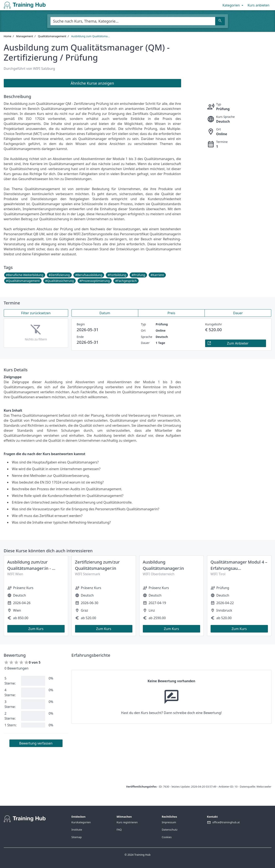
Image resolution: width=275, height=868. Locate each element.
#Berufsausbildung (89, 275)
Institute (77, 830)
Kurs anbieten (259, 5)
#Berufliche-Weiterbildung (25, 275)
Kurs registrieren (127, 822)
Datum (105, 313)
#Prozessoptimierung (95, 281)
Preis (171, 313)
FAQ (119, 830)
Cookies (167, 837)
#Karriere (157, 275)
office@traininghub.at (226, 822)
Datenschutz (170, 830)
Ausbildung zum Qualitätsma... (90, 36)
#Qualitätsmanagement (23, 281)
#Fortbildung (117, 275)
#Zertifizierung (59, 275)
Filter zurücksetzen (36, 313)
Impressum (169, 822)
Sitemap (77, 837)
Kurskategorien (81, 822)
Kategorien (233, 5)
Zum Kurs (36, 629)
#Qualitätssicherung (59, 281)
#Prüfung (138, 275)
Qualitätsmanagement (52, 36)
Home (8, 36)
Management (25, 36)
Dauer (238, 313)
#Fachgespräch (126, 281)
